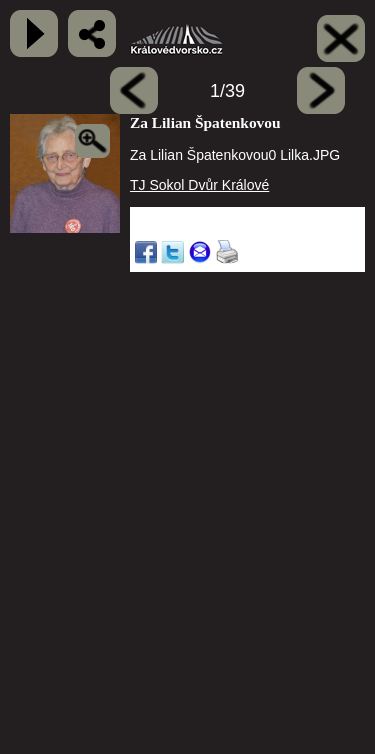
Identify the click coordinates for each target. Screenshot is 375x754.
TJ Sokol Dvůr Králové (199, 185)
